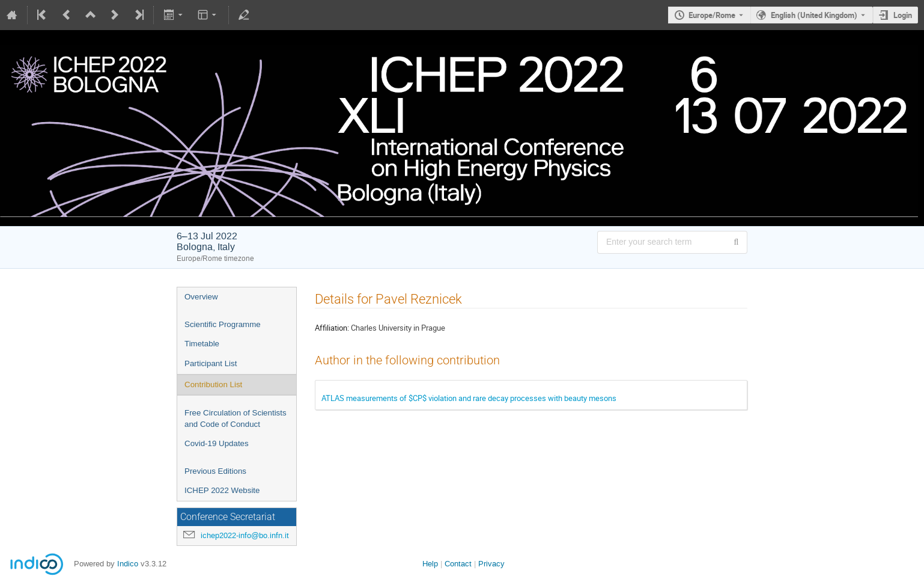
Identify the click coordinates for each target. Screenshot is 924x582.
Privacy (491, 564)
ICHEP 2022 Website (222, 490)
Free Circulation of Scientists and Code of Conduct (236, 418)
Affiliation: (332, 328)
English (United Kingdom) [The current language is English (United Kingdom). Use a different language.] (814, 15)
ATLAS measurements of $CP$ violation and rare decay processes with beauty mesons (469, 398)
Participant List (211, 363)
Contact (458, 564)
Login (903, 15)
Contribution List (213, 384)
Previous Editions (215, 471)
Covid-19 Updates (217, 443)
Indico (128, 564)
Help (430, 564)
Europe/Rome (712, 15)
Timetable (202, 344)
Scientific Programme (223, 324)
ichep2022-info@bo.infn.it (245, 535)
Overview (201, 297)
